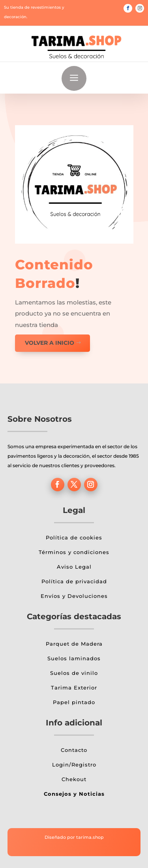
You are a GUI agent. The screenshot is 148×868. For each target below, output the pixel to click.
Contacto (74, 750)
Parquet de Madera (74, 644)
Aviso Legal (74, 567)
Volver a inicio (50, 343)
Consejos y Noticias (74, 794)
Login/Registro (74, 765)
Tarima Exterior (74, 688)
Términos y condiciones (74, 552)
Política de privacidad (74, 581)
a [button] (74, 78)
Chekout (74, 779)
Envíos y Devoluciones (74, 596)
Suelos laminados (74, 658)
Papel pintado (74, 702)
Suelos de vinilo (74, 673)
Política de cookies (74, 537)
